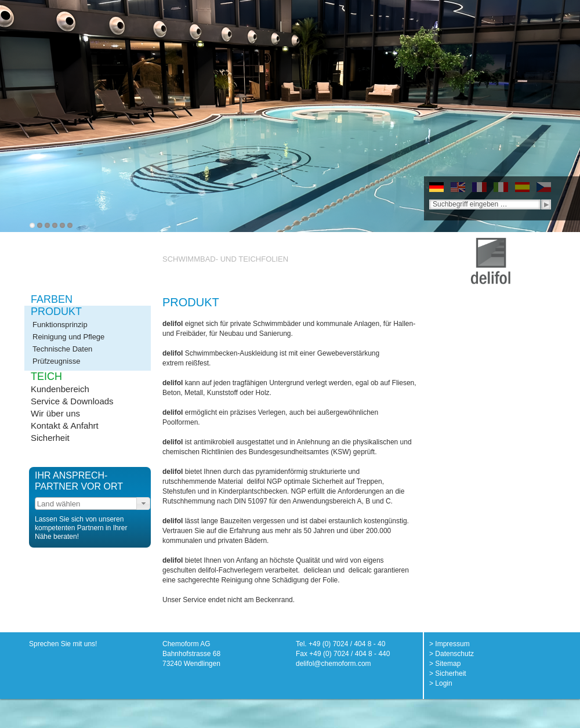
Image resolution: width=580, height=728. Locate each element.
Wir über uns (55, 413)
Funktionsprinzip (60, 325)
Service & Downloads (72, 401)
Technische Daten (62, 349)
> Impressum (449, 644)
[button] (143, 504)
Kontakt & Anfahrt (65, 425)
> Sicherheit (448, 673)
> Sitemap (445, 664)
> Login (441, 683)
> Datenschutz (452, 654)
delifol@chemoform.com (333, 664)
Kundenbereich (60, 389)
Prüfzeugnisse (56, 361)
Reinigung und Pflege (68, 337)
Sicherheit (50, 438)
